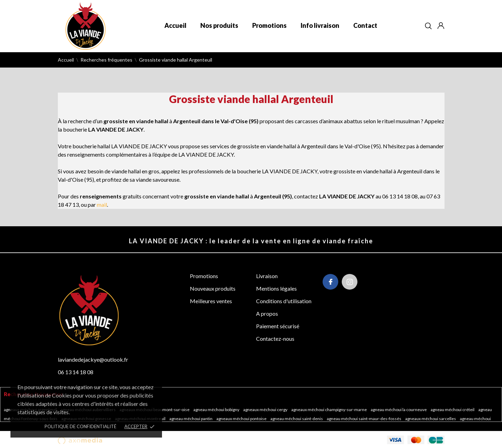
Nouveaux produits (213, 288)
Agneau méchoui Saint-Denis (297, 419)
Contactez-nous (275, 339)
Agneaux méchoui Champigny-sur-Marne (329, 410)
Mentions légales (276, 288)
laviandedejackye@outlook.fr (93, 359)
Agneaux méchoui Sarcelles (431, 419)
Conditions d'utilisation (284, 301)
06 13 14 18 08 (76, 372)
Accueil (175, 25)
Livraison (267, 276)
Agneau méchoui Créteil (453, 410)
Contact (365, 25)
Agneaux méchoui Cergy (266, 410)
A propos (267, 313)
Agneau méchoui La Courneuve (399, 410)
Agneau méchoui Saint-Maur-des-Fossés (364, 419)
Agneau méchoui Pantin (191, 419)
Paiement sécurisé (278, 326)
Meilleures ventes (211, 301)
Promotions (269, 25)
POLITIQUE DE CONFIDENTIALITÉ (80, 426)
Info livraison (320, 25)
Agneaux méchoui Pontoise (242, 419)
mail (102, 205)
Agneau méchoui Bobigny (217, 410)
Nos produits (219, 25)
